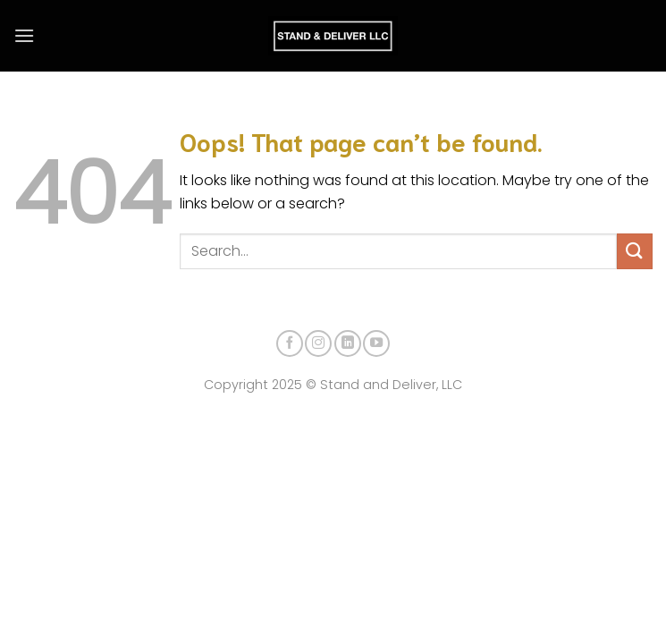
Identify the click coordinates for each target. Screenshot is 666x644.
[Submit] (635, 251)
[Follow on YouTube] (376, 343)
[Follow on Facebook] (290, 343)
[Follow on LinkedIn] (348, 343)
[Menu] (24, 35)
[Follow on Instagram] (318, 343)
